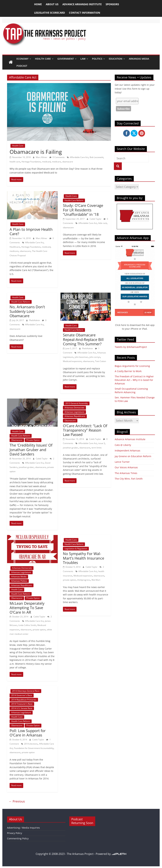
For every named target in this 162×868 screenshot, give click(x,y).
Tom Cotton (101, 361)
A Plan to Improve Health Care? (31, 231)
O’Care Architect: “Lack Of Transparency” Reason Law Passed (85, 430)
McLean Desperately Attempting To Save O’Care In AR (27, 608)
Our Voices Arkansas (126, 467)
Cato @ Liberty (123, 445)
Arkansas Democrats (74, 408)
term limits (97, 448)
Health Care (43, 59)
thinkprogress (84, 580)
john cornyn (95, 357)
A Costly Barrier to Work (128, 371)
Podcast (22, 66)
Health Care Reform (74, 200)
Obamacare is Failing (36, 152)
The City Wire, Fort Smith (129, 479)
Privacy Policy (15, 833)
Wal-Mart (96, 580)
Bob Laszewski (96, 157)
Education (116, 59)
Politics (97, 59)
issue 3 (102, 443)
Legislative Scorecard (50, 13)
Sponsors (112, 4)
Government (66, 59)
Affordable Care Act (79, 157)
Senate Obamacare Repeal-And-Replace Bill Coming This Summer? (83, 339)
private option (39, 630)
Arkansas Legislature (74, 412)
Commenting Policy (18, 838)
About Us (52, 4)
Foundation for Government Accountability (34, 748)
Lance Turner (122, 462)
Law (83, 59)
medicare (56, 162)
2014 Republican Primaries (24, 700)
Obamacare (17, 440)
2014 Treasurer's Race (22, 704)
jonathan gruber (26, 467)
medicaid (46, 162)
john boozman (81, 357)
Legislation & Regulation (76, 549)
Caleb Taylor (96, 219)
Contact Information (85, 13)
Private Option (33, 440)
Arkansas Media (139, 59)
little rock (103, 223)
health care (15, 162)
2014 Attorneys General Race (26, 691)
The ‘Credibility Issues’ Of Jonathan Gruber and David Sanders (31, 449)
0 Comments (57, 157)
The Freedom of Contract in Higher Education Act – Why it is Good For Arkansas (134, 380)
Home (38, 4)
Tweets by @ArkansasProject (131, 347)
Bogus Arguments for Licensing (132, 366)
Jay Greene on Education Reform (133, 456)
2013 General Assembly (77, 403)
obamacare (68, 162)
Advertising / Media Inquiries (23, 828)
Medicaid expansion (72, 361)
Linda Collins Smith (27, 625)
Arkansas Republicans (75, 416)
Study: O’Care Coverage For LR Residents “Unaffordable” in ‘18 (83, 210)
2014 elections (31, 744)
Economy (22, 59)
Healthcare (15, 247)
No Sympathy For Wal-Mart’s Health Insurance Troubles (84, 558)
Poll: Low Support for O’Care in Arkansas (28, 733)
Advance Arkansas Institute (82, 4)
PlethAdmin (35, 320)
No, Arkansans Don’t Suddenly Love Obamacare (27, 311)
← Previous (17, 801)
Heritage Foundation (31, 162)
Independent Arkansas (128, 451)
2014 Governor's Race (22, 695)
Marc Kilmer (42, 157)
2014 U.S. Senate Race (22, 708)
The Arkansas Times (126, 473)
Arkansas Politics (19, 581)
